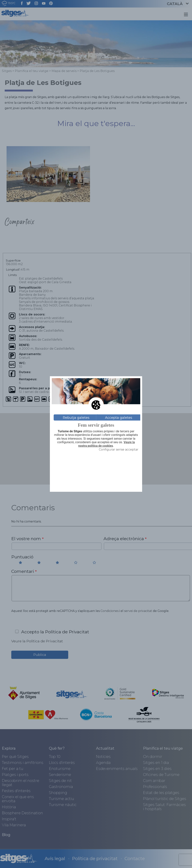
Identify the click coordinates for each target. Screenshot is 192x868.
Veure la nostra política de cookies (106, 444)
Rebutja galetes (76, 417)
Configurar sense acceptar (119, 449)
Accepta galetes (119, 417)
